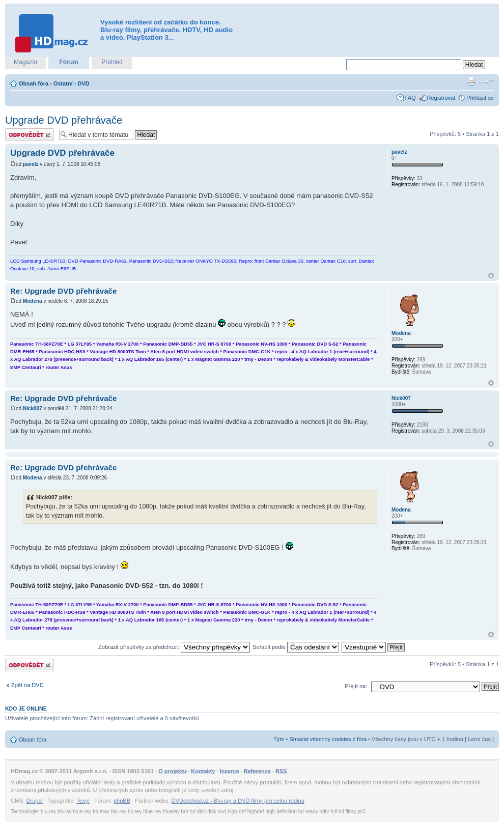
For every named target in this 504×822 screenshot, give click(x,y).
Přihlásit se (480, 98)
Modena (33, 301)
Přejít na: (356, 686)
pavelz (31, 164)
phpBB (122, 801)
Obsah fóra (34, 83)
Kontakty (203, 771)
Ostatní (63, 83)
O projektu (172, 771)
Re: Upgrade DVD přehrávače (63, 291)
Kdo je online (26, 708)
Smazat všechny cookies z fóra (328, 739)
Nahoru (491, 276)
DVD (84, 83)
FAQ (410, 98)
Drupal (35, 801)
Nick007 (33, 408)
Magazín (25, 62)
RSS (281, 771)
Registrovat (441, 98)
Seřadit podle (296, 647)
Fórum (68, 62)
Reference (257, 771)
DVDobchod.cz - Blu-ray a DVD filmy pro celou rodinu (238, 801)
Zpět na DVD (27, 685)
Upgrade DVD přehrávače (64, 120)
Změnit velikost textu (486, 81)
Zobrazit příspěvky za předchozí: (174, 647)
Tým (279, 739)
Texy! (83, 801)
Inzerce (230, 771)
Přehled (112, 62)
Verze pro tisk (471, 81)
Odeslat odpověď (30, 135)
